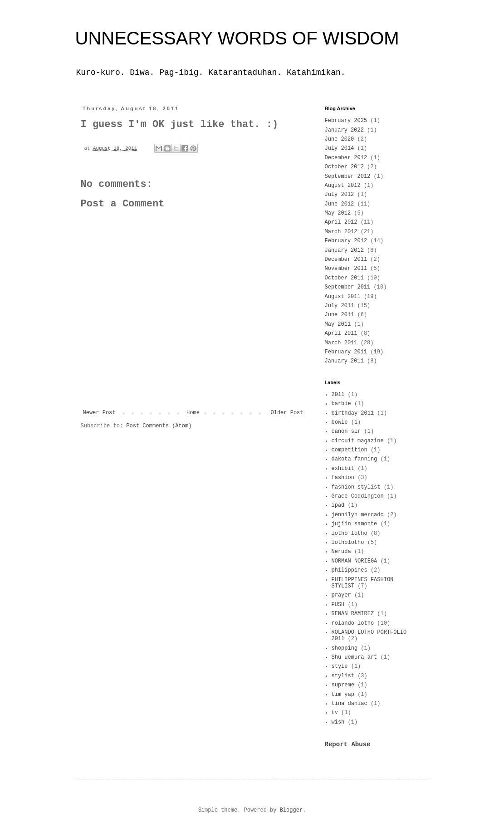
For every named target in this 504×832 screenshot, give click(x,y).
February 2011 (346, 352)
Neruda (341, 552)
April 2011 (341, 333)
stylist (343, 676)
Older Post (287, 413)
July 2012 (340, 195)
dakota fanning (355, 459)
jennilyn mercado (358, 515)
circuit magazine (358, 441)
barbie (341, 404)
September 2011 (348, 287)
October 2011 (344, 278)
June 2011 (340, 315)
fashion (343, 478)
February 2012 (346, 241)
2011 (338, 395)
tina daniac (350, 704)
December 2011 (346, 259)
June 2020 (340, 139)
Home (193, 413)
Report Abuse (348, 744)
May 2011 (338, 324)
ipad (338, 505)
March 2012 (341, 232)
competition (350, 450)
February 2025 (346, 121)
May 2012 (338, 213)
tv (335, 713)
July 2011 (340, 306)
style (340, 666)
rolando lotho (353, 623)
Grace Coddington (358, 496)
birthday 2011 (353, 413)
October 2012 (344, 167)
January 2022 (344, 130)
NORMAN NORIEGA (355, 561)
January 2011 (344, 361)
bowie (340, 422)
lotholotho (348, 543)
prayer (341, 595)
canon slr (346, 431)
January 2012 (344, 250)
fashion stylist (356, 487)
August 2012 (343, 186)
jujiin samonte (355, 524)
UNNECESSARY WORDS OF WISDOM (237, 38)
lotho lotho (350, 533)
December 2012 (346, 158)
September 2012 (348, 176)
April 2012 (341, 222)
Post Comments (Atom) (159, 426)
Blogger (291, 810)
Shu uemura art (355, 657)
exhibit (343, 469)
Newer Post (99, 413)
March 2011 (341, 343)
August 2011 (343, 297)
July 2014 (340, 148)
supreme (343, 685)
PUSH (338, 605)
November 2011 (346, 269)
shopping (345, 648)
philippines (350, 570)
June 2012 (340, 204)
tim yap (343, 695)
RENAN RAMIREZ (353, 614)
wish (338, 722)
